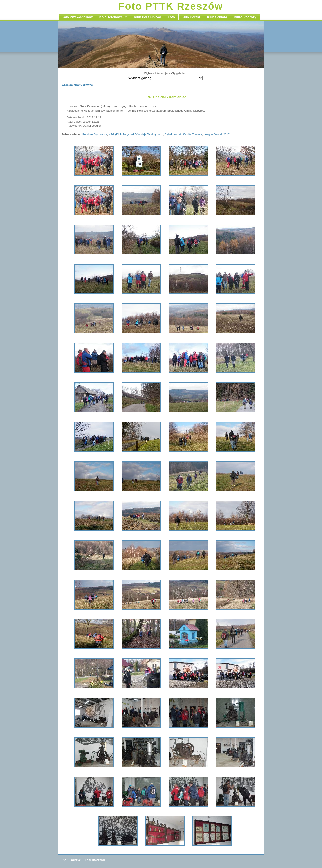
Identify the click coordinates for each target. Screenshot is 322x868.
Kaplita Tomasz (193, 134)
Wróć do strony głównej (78, 85)
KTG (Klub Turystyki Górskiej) (127, 134)
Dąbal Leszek (173, 134)
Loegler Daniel (213, 134)
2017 (227, 134)
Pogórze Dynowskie (95, 134)
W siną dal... (155, 134)
